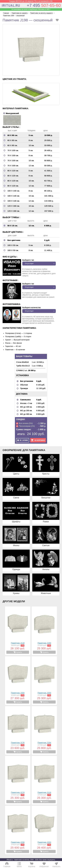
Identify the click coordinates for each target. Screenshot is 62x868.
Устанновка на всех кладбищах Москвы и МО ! (31, 9)
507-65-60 (44, 5)
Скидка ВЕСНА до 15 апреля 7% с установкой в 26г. (31, 1)
